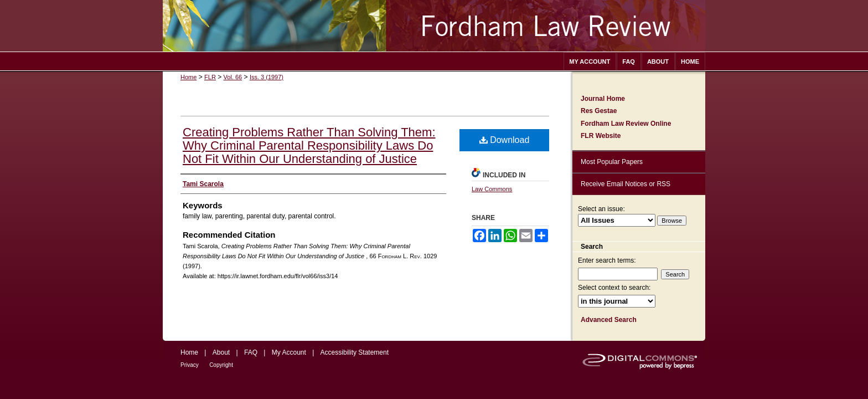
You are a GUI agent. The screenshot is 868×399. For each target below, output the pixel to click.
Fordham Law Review (434, 26)
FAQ (251, 352)
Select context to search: (614, 288)
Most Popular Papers (612, 162)
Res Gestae (599, 111)
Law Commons (492, 189)
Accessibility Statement (355, 352)
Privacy (190, 365)
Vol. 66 (233, 77)
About (221, 352)
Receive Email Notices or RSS (626, 184)
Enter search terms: (607, 260)
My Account (289, 352)
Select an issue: (601, 209)
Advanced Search (609, 320)
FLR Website (601, 136)
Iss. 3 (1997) (267, 77)
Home (188, 77)
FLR (210, 77)
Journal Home (603, 99)
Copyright (221, 365)
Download (505, 140)
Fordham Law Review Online (626, 124)
